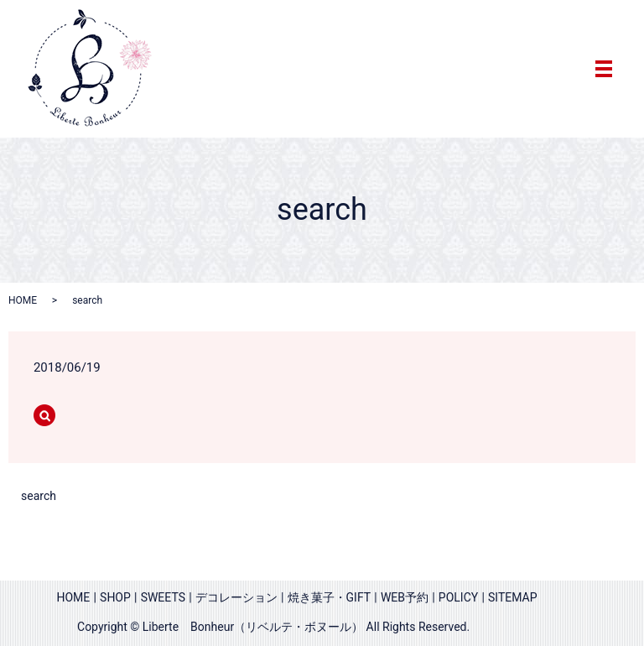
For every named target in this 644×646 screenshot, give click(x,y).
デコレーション (236, 597)
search (39, 496)
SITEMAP (513, 597)
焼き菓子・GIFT (330, 597)
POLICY (458, 597)
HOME (23, 300)
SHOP (115, 597)
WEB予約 (405, 597)
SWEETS (163, 597)
